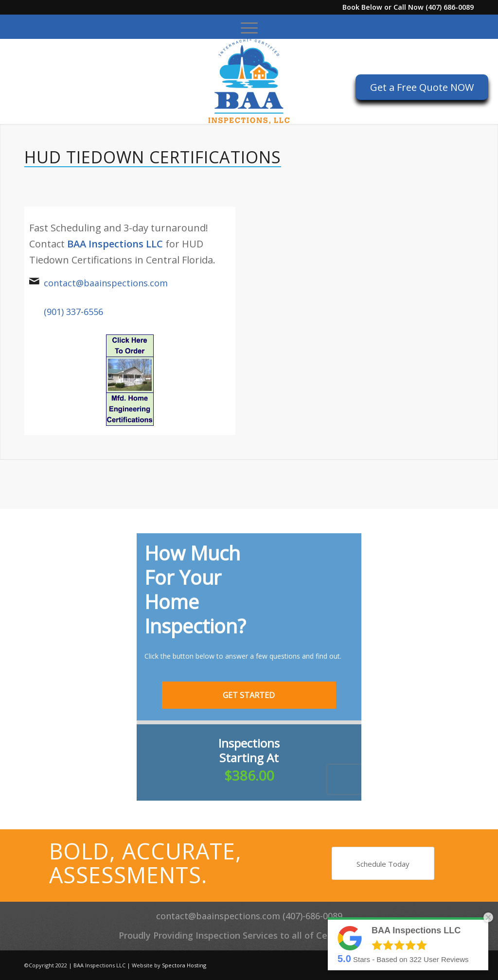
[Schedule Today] (383, 863)
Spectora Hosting (184, 965)
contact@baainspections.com (106, 283)
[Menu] (249, 27)
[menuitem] (249, 27)
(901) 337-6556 (73, 312)
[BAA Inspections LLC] (249, 81)
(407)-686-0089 (312, 916)
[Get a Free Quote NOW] (422, 87)
